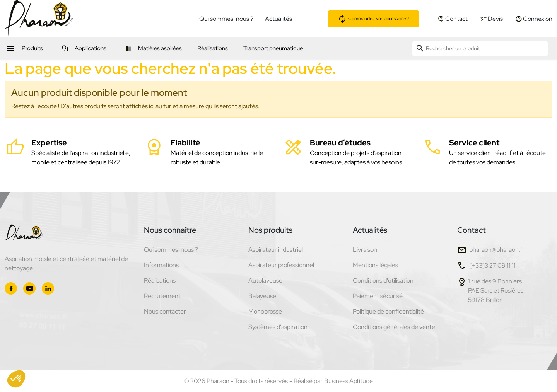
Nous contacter (165, 311)
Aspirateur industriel (276, 250)
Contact (472, 230)
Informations (161, 265)
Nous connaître (170, 230)
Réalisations (160, 280)
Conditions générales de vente (394, 327)
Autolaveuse (265, 280)
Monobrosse (265, 311)
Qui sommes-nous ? (226, 19)
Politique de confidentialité (388, 311)
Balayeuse (262, 296)
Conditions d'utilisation (383, 280)
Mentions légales (375, 265)
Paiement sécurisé (378, 296)
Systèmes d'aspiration (278, 327)
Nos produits (270, 230)
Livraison (365, 250)
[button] (16, 379)
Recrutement (162, 296)
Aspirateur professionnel (281, 265)
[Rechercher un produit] (480, 49)
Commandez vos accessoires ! (373, 19)
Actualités (278, 19)
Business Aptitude (349, 381)
